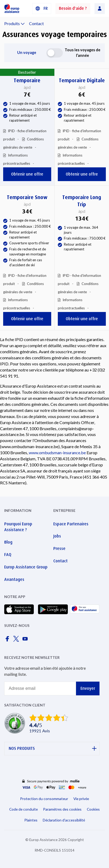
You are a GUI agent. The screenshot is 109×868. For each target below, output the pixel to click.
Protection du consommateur (44, 799)
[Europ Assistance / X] (17, 640)
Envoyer (88, 688)
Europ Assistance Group (26, 567)
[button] (42, 9)
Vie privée (81, 799)
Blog (8, 542)
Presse (59, 548)
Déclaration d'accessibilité (64, 820)
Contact (36, 23)
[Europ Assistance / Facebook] (8, 640)
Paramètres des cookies (62, 809)
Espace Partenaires (71, 524)
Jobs (57, 536)
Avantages (14, 579)
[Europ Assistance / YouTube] (26, 640)
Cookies (93, 809)
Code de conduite (23, 809)
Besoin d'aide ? (73, 8)
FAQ (8, 555)
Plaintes (31, 820)
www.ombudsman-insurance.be (57, 453)
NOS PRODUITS (53, 749)
